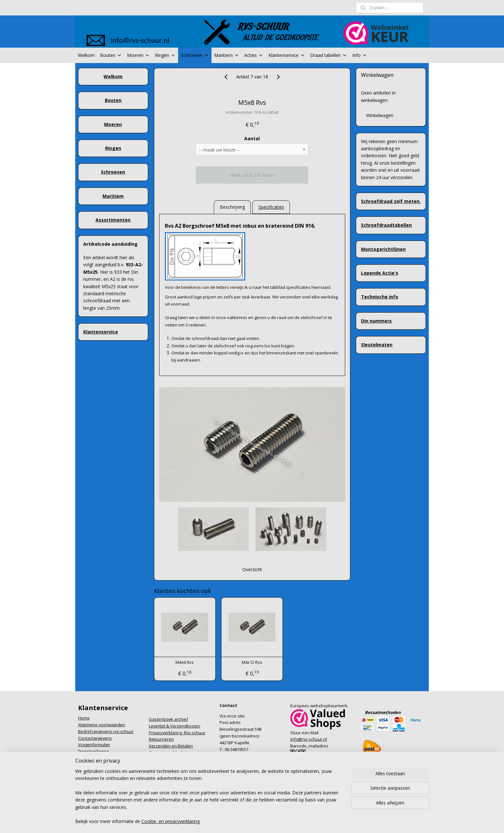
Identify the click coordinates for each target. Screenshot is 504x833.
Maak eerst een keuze (252, 175)
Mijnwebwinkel (319, 811)
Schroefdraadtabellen (386, 225)
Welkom (86, 55)
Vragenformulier (94, 745)
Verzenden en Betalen (171, 746)
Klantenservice (287, 55)
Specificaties (271, 207)
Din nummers (376, 321)
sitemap (225, 811)
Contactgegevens (95, 738)
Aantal (252, 138)
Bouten (111, 55)
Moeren (138, 55)
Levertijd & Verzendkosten (175, 726)
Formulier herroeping (99, 758)
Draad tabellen (329, 55)
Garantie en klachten (169, 753)
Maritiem (227, 55)
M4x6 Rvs (185, 663)
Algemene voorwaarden (102, 725)
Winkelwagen (380, 115)
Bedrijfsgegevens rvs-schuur (106, 731)
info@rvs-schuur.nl (309, 739)
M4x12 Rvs (252, 663)
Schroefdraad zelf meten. (391, 201)
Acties (254, 55)
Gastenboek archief (168, 719)
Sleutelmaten (377, 345)
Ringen (165, 55)
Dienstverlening (93, 751)
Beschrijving (232, 207)
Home (84, 718)
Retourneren (161, 739)
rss (238, 811)
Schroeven (195, 55)
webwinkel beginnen (263, 811)
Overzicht (252, 569)
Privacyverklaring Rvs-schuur (177, 733)
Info (360, 55)
